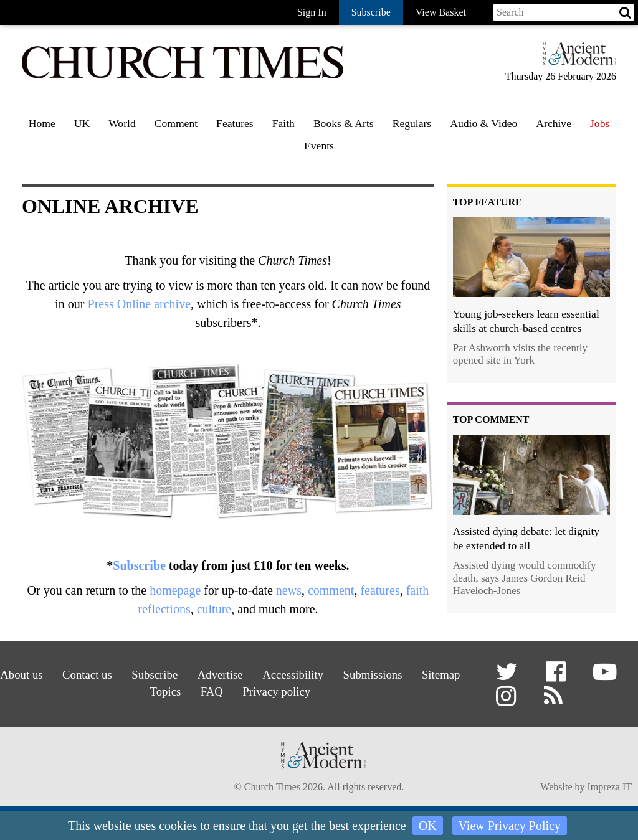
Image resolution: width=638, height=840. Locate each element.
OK (428, 826)
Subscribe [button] (371, 12)
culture (214, 609)
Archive (554, 123)
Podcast (468, 156)
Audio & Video (483, 123)
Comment (176, 123)
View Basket (441, 12)
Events (319, 146)
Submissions (408, 673)
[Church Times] (183, 77)
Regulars (412, 123)
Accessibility (325, 673)
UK (82, 123)
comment (331, 590)
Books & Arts (344, 123)
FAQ (241, 689)
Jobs (600, 123)
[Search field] (564, 12)
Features (235, 123)
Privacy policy (309, 689)
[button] (509, 677)
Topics (192, 689)
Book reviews (347, 159)
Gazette (413, 159)
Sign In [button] (312, 12)
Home (42, 123)
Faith (283, 123)
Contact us (110, 673)
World (122, 123)
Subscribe (139, 565)
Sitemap (134, 689)
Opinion (176, 159)
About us (41, 673)
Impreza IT (609, 788)
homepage (175, 590)
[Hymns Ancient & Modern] (576, 59)
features (380, 590)
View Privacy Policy (510, 826)
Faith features (306, 159)
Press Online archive (140, 304)
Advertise (250, 673)
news (289, 590)
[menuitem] (42, 128)
